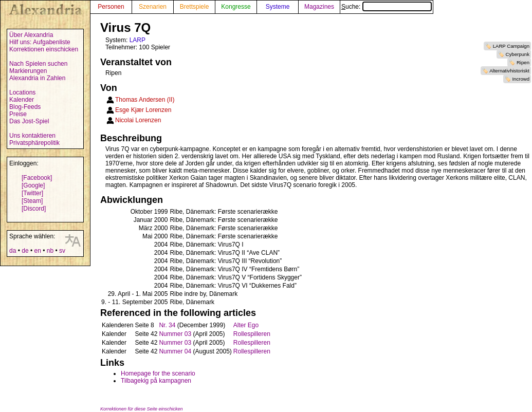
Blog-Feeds (25, 107)
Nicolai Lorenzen (138, 120)
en (37, 251)
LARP (137, 40)
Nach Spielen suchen (38, 64)
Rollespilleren (252, 334)
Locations (22, 92)
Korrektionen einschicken (44, 49)
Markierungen (28, 71)
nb (50, 251)
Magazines (319, 7)
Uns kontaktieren (32, 136)
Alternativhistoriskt (509, 71)
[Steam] (32, 201)
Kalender (22, 100)
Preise (18, 114)
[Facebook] (37, 178)
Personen (111, 7)
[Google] (33, 185)
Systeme (278, 7)
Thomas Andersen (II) (145, 100)
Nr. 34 (167, 325)
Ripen (523, 62)
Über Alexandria (31, 35)
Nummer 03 (175, 334)
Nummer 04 (175, 351)
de (25, 251)
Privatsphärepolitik (34, 143)
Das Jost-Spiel (29, 121)
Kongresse (236, 7)
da (13, 251)
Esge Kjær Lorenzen (143, 110)
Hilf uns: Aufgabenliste (40, 42)
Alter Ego (246, 325)
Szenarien (153, 7)
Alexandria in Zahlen (37, 78)
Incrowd (521, 79)
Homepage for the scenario (158, 373)
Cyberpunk (518, 54)
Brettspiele (195, 7)
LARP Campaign (511, 46)
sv (62, 251)
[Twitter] (32, 193)
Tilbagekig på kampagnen (156, 381)
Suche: (387, 7)
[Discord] (34, 209)
